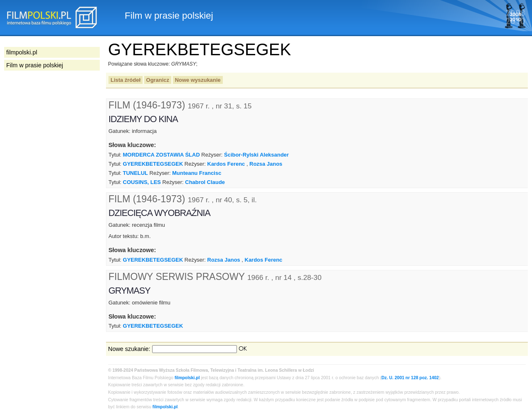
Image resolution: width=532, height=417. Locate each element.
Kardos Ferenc (226, 164)
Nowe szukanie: (129, 349)
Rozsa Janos (266, 164)
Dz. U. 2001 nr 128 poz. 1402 (410, 378)
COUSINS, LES (142, 182)
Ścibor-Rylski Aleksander (256, 155)
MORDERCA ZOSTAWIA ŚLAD (161, 155)
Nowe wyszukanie (198, 80)
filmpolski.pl (187, 378)
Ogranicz (158, 80)
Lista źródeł (126, 80)
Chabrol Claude (205, 182)
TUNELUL (135, 173)
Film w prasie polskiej (35, 65)
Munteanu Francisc (197, 173)
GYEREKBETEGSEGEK (153, 164)
